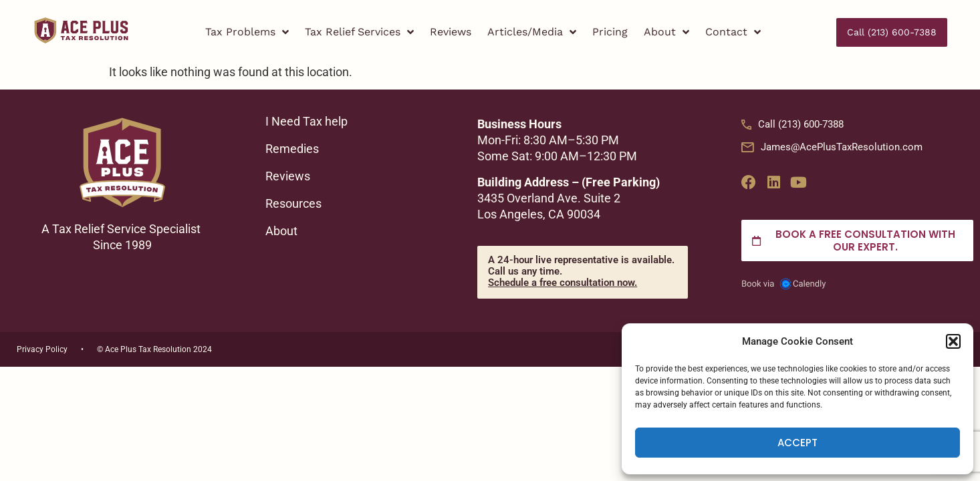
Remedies (292, 149)
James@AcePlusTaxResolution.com (832, 147)
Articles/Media (532, 32)
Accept (798, 443)
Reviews (451, 32)
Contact (733, 32)
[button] (953, 341)
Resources (293, 204)
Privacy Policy (42, 349)
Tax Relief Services (359, 32)
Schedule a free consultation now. (563, 283)
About (666, 32)
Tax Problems (247, 32)
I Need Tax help (307, 122)
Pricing (610, 32)
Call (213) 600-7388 (792, 124)
